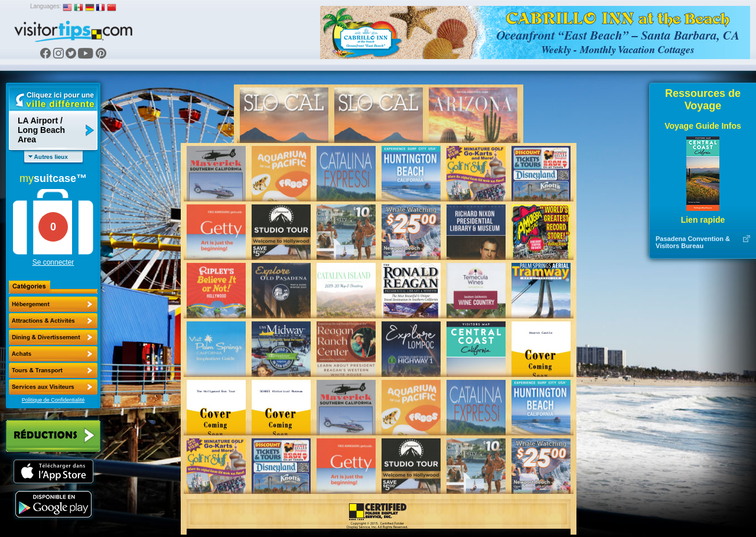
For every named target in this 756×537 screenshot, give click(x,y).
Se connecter (53, 262)
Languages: (45, 6)
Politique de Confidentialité (53, 400)
